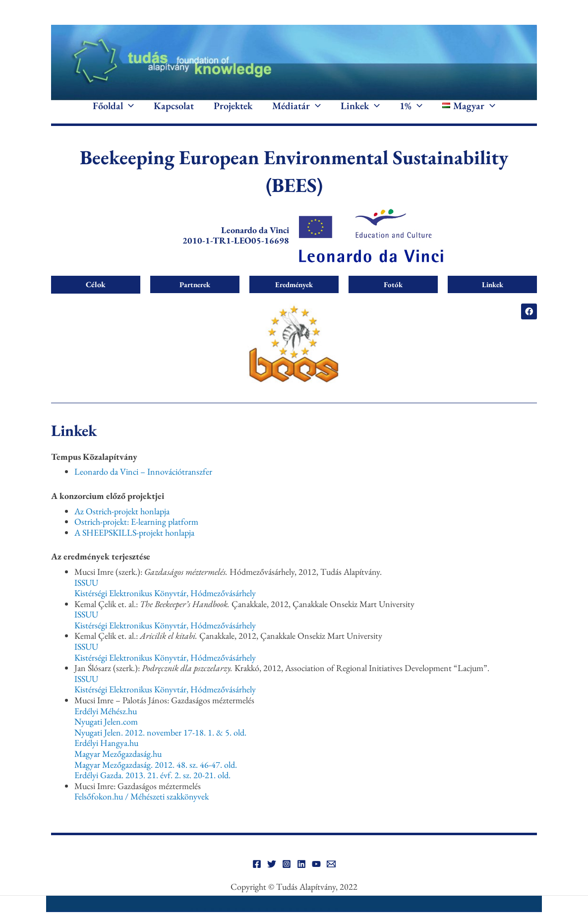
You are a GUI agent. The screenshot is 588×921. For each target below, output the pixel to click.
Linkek (360, 113)
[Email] (331, 879)
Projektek (233, 113)
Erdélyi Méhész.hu (106, 725)
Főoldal (113, 113)
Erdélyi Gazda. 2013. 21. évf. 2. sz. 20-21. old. (152, 790)
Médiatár (296, 113)
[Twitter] (272, 879)
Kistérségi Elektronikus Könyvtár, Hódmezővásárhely (165, 608)
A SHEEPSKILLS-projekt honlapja (134, 547)
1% (411, 113)
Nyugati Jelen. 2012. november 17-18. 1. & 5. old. (160, 747)
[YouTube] (316, 879)
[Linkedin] (301, 879)
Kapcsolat (174, 113)
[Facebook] (257, 879)
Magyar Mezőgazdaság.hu (118, 768)
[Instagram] (287, 879)
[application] (128, 113)
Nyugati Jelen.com (106, 736)
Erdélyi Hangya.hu (106, 758)
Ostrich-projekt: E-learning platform (136, 536)
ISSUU (86, 597)
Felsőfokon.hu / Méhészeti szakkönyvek (142, 811)
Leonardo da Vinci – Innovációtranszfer (143, 486)
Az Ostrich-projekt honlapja (122, 525)
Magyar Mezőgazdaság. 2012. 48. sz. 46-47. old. (156, 779)
